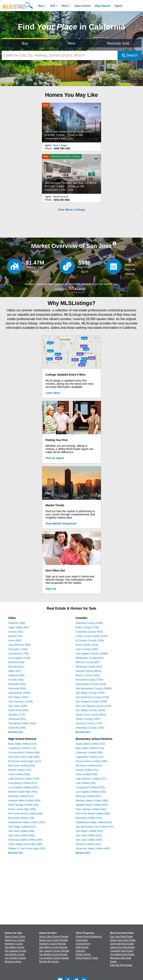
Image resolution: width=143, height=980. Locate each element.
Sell (53, 6)
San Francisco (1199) (21, 701)
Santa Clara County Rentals (54, 937)
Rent (65, 6)
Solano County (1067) (88, 719)
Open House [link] (82, 6)
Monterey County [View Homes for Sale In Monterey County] (14, 944)
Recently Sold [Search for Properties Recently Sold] (118, 43)
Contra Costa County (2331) (92, 636)
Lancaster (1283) (18, 649)
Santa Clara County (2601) (91, 715)
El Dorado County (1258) (90, 640)
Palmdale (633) (17, 684)
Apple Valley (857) (19, 627)
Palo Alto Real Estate (121, 965)
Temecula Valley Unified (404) (25, 840)
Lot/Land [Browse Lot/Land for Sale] (80, 951)
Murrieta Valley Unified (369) (92, 800)
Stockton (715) (17, 715)
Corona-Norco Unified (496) (24, 752)
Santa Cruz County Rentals (53, 940)
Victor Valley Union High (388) (25, 844)
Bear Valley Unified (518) (23, 744)
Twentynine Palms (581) (22, 723)
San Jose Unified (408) (21, 831)
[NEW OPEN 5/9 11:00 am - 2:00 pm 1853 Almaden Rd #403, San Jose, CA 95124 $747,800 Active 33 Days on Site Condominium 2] (71, 174)
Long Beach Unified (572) (23, 783)
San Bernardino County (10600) (94, 688)
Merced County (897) (88, 662)
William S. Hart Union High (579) (27, 848)
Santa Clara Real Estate (123, 940)
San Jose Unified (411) (89, 835)
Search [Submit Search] (130, 55)
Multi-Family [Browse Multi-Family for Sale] (82, 947)
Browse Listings (13, 962)
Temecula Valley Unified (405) (93, 848)
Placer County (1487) (88, 675)
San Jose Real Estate (121, 937)
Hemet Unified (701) (20, 770)
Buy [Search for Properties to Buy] (25, 43)
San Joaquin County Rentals (54, 951)
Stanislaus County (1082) (90, 728)
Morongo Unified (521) (21, 796)
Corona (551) (16, 632)
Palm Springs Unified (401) (24, 805)
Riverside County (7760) (89, 680)
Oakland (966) (16, 675)
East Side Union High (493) (24, 757)
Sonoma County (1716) (89, 723)
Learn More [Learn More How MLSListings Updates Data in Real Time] (53, 393)
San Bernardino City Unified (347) (95, 827)
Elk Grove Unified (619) (22, 766)
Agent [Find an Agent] (118, 6)
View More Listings (71, 210)
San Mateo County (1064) (90, 710)
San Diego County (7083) (90, 693)
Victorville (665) (17, 728)
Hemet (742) (15, 636)
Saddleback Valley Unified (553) (26, 822)
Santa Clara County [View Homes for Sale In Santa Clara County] (15, 937)
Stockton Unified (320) (88, 844)
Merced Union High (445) (23, 792)
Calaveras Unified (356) (89, 752)
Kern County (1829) (87, 645)
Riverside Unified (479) (21, 818)
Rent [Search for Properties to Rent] (71, 43)
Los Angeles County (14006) (92, 653)
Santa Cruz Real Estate (122, 947)
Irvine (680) (15, 640)
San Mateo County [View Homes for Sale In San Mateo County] (15, 947)
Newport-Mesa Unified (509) (24, 800)
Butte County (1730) (87, 627)
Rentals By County (49, 962)
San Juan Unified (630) (21, 835)
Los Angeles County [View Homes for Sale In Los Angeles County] (15, 958)
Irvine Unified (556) (19, 774)
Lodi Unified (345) (86, 783)
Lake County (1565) (87, 649)
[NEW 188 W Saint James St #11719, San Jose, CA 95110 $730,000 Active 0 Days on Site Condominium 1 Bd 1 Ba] (71, 123)
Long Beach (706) (18, 653)
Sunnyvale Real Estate (122, 944)
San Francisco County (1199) (92, 697)
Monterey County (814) (89, 667)
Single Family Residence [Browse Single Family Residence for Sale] (89, 937)
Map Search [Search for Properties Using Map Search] (103, 6)
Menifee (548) (16, 662)
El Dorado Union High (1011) (25, 761)
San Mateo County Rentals (53, 947)
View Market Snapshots (61, 524)
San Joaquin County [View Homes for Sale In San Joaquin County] (15, 951)
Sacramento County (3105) (91, 684)
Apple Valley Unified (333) (90, 744)
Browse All (16, 732)
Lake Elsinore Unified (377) (91, 779)
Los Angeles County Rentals (54, 958)
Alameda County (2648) (89, 623)
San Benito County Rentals (53, 954)
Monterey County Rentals (52, 944)
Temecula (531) (17, 719)
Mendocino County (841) (90, 658)
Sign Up (51, 589)
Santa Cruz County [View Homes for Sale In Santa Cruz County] (15, 940)
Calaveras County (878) (89, 632)
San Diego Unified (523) (22, 827)
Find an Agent (55, 458)
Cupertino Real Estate (122, 951)
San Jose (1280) (18, 706)
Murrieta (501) (16, 667)
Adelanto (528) (17, 623)
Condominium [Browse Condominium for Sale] (83, 944)
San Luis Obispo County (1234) (94, 706)
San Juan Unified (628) (89, 840)
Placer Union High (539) (22, 809)
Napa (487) (15, 671)
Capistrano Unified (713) (22, 748)
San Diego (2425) (18, 697)
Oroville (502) (16, 680)
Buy (41, 6)
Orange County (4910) (88, 671)
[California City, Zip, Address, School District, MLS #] (60, 55)
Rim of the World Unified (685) (26, 814)
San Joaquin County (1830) (91, 701)
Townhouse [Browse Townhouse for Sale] (82, 940)
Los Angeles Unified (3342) (24, 787)
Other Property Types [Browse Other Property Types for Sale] (87, 958)
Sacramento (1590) (19, 693)
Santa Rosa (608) (18, 710)
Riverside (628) (17, 688)
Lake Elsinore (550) (19, 645)
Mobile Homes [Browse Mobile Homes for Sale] (83, 954)
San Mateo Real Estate (122, 954)
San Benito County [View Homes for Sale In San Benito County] (15, 954)
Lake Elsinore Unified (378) (24, 779)
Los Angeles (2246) (19, 658)
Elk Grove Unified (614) (89, 766)
